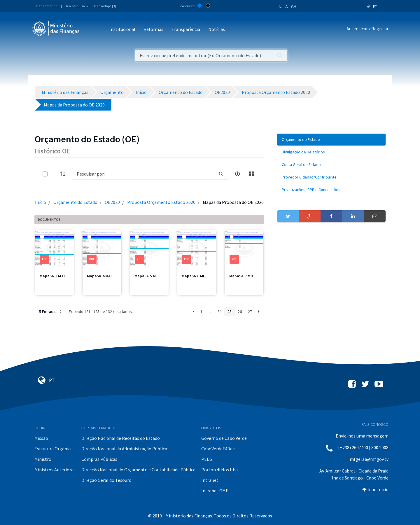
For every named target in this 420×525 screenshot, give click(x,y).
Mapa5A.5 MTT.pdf (151, 276)
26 (240, 311)
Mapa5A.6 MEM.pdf (199, 276)
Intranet (210, 480)
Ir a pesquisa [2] (78, 6)
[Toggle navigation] (89, 30)
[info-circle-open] (237, 174)
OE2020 (112, 202)
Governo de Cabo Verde (224, 438)
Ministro (43, 459)
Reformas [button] (153, 29)
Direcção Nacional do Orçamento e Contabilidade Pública (138, 470)
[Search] (143, 174)
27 (250, 311)
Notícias (217, 29)
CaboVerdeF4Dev (218, 449)
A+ (294, 6)
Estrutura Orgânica (54, 449)
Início (41, 202)
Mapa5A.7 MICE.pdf (246, 276)
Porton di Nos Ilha (219, 470)
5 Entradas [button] (51, 311)
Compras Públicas (99, 459)
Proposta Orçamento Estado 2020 (161, 202)
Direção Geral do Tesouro (106, 480)
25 (230, 311)
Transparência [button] (186, 29)
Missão (41, 438)
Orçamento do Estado (75, 202)
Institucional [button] (122, 29)
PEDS (207, 459)
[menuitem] (331, 140)
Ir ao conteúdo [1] (49, 6)
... (210, 311)
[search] (221, 174)
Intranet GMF (215, 491)
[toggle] (55, 174)
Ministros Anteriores (55, 470)
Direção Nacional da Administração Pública (124, 449)
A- (280, 7)
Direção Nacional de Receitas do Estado (121, 438)
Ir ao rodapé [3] (105, 6)
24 (219, 311)
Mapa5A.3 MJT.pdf (56, 276)
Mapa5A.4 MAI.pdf (103, 276)
